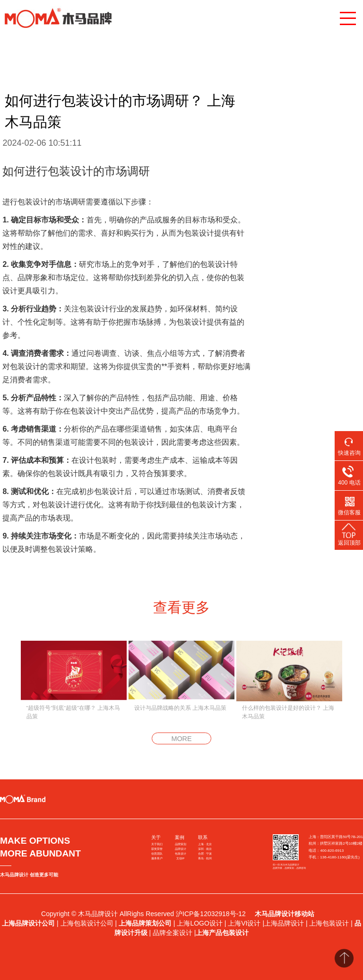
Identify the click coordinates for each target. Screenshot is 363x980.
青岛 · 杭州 (205, 858)
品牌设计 (181, 849)
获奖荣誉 (157, 849)
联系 (203, 837)
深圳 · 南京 (205, 849)
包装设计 (181, 854)
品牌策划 (181, 844)
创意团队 (157, 854)
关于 (156, 837)
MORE (181, 739)
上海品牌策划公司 (145, 923)
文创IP (180, 858)
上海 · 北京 (205, 844)
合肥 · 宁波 (205, 854)
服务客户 (157, 858)
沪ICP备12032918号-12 (212, 914)
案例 (180, 837)
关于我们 (157, 844)
